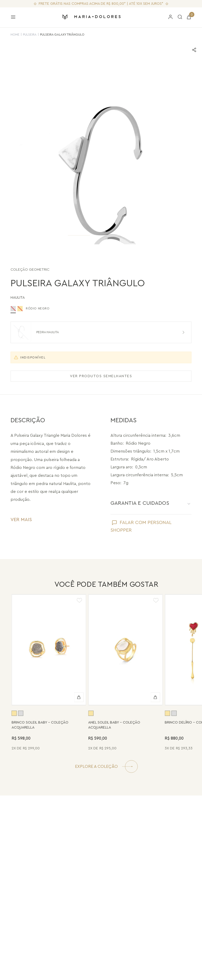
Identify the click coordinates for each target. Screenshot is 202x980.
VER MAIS (21, 520)
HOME (15, 35)
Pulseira (30, 35)
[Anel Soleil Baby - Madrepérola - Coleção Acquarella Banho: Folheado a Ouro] (125, 673)
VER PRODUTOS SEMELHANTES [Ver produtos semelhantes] (101, 376)
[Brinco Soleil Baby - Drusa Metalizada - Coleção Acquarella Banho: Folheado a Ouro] (49, 673)
